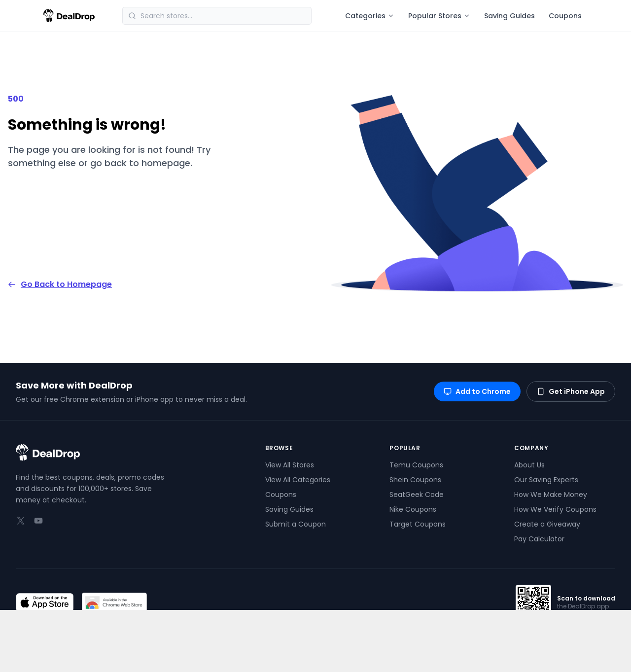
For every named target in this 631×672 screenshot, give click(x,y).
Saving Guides (509, 16)
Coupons (565, 16)
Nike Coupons (413, 509)
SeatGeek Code (417, 495)
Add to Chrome (477, 391)
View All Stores (290, 465)
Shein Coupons (415, 480)
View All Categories (298, 480)
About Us (529, 465)
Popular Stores (439, 16)
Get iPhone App (571, 391)
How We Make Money (551, 495)
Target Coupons (418, 524)
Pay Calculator (539, 539)
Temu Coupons (416, 465)
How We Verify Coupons (555, 509)
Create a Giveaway (547, 524)
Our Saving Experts (546, 480)
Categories (370, 16)
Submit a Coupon (296, 524)
